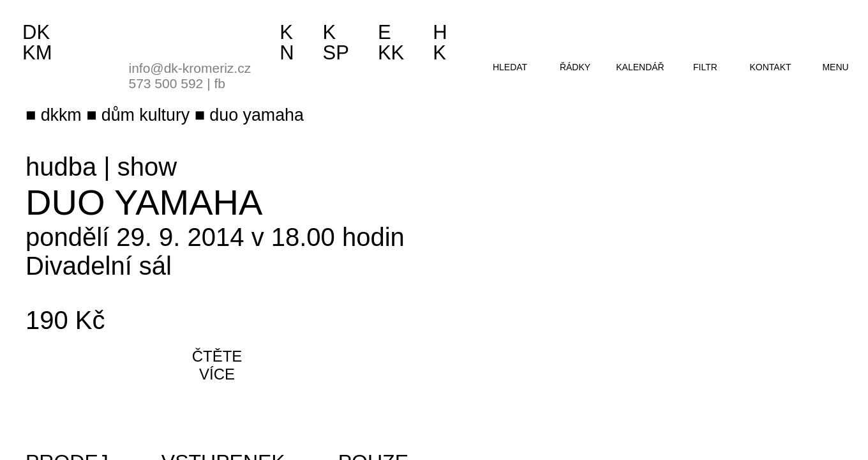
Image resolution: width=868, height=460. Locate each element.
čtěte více (217, 365)
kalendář (640, 67)
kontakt (770, 67)
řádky (575, 67)
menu (835, 67)
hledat (510, 67)
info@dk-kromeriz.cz (190, 68)
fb (220, 83)
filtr (705, 67)
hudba (61, 167)
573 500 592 (166, 83)
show (147, 167)
